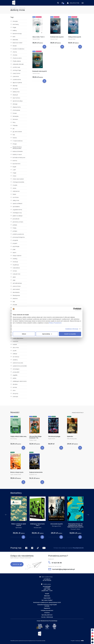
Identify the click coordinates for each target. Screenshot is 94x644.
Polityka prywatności (47, 610)
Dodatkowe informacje (72, 329)
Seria (34, 17)
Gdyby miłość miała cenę (18, 436)
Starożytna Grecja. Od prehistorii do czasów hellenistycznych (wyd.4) (75, 525)
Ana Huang (14, 439)
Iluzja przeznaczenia (36, 472)
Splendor (70, 436)
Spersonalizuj (47, 334)
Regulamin (47, 608)
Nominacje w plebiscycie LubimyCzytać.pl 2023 (47, 602)
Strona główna (14, 8)
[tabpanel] (19, 517)
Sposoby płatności (47, 615)
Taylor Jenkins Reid (16, 475)
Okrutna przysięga (54, 436)
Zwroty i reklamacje (47, 617)
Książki (47, 594)
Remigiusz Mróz (56, 526)
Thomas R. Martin (75, 529)
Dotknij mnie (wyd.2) (57, 37)
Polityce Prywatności (55, 323)
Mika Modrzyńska (72, 439)
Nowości (16, 417)
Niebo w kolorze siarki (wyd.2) (19, 525)
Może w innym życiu (17, 472)
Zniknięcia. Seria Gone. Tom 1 (38, 525)
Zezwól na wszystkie (70, 334)
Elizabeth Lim (33, 475)
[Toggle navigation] (58, 3)
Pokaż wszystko (77, 413)
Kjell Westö (19, 528)
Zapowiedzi (47, 598)
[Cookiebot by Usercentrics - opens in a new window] (74, 309)
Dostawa (47, 613)
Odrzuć (24, 334)
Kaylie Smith (52, 439)
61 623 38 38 (55, 563)
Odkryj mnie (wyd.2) (75, 37)
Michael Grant (38, 528)
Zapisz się (17, 564)
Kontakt (47, 606)
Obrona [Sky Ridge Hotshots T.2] (35, 437)
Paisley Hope (33, 440)
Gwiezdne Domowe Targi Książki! (47, 605)
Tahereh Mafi (36, 39)
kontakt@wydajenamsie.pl (62, 569)
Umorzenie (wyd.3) (56, 524)
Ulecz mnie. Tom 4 (38, 37)
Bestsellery (39, 17)
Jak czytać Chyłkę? (47, 600)
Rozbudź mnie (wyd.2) (40, 71)
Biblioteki (47, 596)
